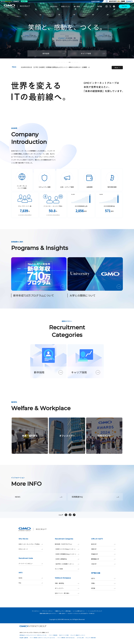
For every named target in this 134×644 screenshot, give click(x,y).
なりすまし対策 (80, 638)
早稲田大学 (103, 554)
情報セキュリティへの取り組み (63, 611)
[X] (110, 6)
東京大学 (103, 544)
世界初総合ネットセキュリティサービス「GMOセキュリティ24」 (33, 635)
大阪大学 (103, 564)
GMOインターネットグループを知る (31, 544)
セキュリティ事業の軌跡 (91, 638)
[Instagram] (107, 6)
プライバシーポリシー (48, 611)
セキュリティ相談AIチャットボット (78, 635)
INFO (85, 6)
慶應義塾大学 (103, 559)
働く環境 (77, 6)
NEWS (31, 578)
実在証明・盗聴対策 (24, 638)
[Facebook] (114, 6)
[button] (57, 62)
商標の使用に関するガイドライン (48, 613)
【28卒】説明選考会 (67, 559)
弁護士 (103, 583)
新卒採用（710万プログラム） (67, 544)
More (117, 68)
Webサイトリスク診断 (64, 635)
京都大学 (103, 549)
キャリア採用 (67, 569)
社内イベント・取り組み (67, 593)
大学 (92, 6)
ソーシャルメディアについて (95, 611)
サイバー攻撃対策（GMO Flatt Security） (66, 638)
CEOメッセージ (31, 549)
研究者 (103, 588)
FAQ (31, 583)
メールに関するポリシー (79, 611)
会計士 (103, 578)
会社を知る (54, 6)
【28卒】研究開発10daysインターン (67, 554)
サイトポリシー (36, 611)
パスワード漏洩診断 (53, 635)
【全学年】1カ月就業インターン (67, 564)
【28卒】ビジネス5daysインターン (67, 549)
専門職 (100, 6)
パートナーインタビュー (31, 564)
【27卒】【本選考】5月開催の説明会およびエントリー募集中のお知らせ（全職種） (61, 67)
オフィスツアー (67, 588)
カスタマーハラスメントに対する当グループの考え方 (81, 613)
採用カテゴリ (66, 6)
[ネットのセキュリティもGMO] (14, 1)
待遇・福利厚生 (67, 583)
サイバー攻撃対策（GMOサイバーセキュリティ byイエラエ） (43, 638)
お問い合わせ (62, 613)
